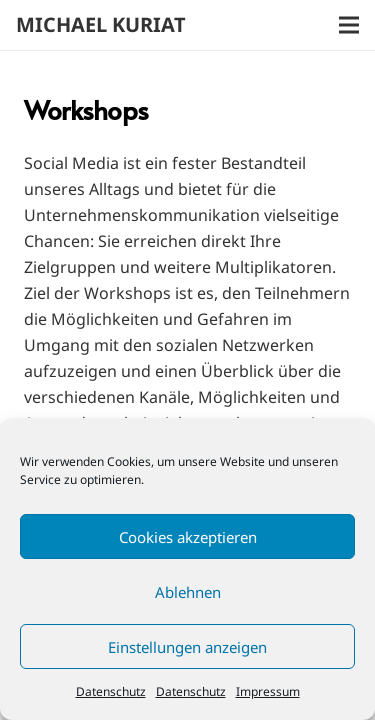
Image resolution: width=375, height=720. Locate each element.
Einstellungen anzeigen (187, 647)
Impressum (268, 691)
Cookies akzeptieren (188, 537)
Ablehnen (188, 592)
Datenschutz (111, 691)
